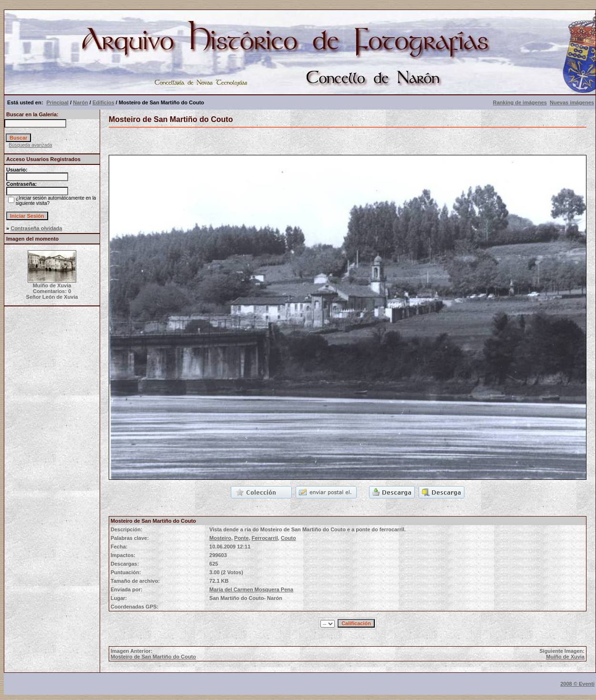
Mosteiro (220, 538)
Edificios (103, 102)
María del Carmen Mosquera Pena (251, 589)
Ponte (241, 538)
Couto (288, 538)
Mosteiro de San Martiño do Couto (153, 657)
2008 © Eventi (577, 684)
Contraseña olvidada (36, 228)
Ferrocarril (265, 538)
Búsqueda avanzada (30, 145)
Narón (81, 102)
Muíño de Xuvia (565, 657)
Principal (57, 102)
